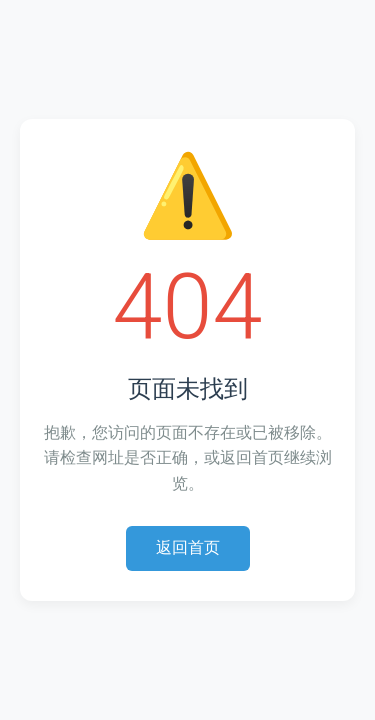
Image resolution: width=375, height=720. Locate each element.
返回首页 (188, 547)
